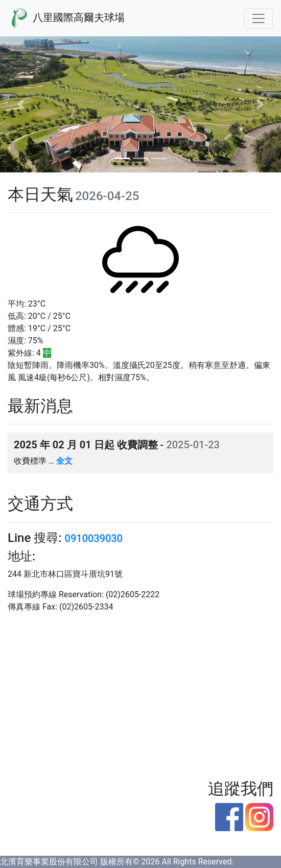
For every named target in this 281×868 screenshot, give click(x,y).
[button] (21, 104)
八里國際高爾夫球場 (66, 18)
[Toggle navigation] (259, 18)
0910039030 (94, 538)
